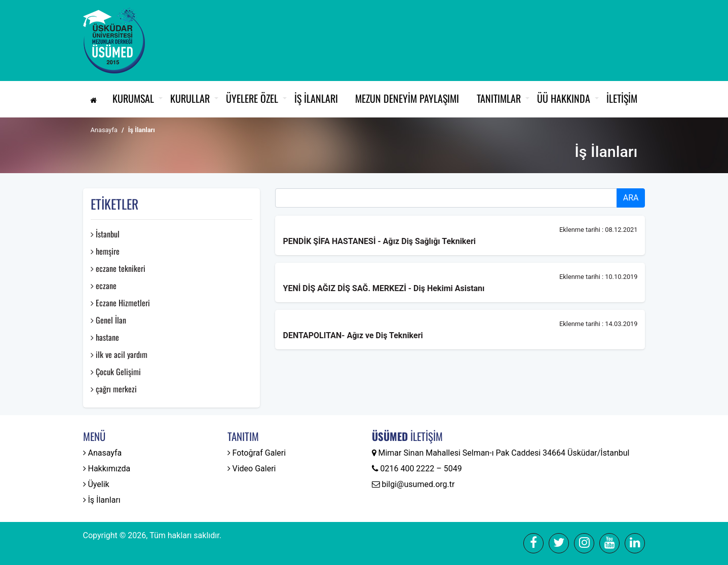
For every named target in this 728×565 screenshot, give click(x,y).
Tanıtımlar (499, 98)
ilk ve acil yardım (119, 354)
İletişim (622, 98)
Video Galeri (252, 469)
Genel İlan (108, 320)
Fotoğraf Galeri (257, 453)
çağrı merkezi (114, 389)
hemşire (105, 251)
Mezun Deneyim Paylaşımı (407, 98)
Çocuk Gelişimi (116, 372)
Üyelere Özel (252, 98)
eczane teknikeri (118, 268)
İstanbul (105, 234)
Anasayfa (104, 130)
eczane (104, 286)
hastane (105, 337)
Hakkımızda (107, 469)
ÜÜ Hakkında (564, 98)
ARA (631, 198)
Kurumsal (133, 98)
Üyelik (96, 484)
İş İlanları (316, 98)
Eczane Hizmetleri (120, 303)
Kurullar (190, 98)
